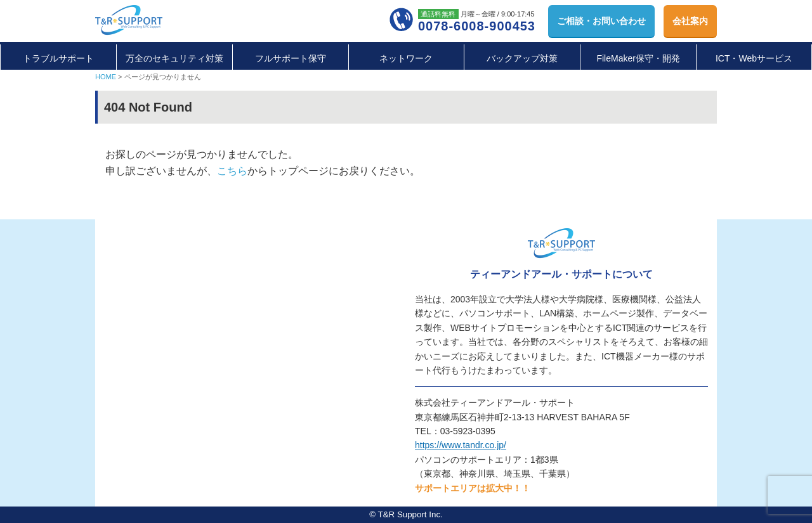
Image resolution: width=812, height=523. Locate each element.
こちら (232, 171)
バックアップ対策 (522, 58)
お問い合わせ (601, 21)
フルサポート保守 (291, 58)
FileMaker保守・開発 (638, 58)
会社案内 (690, 21)
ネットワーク (406, 58)
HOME (106, 77)
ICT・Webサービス (754, 58)
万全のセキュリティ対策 (174, 58)
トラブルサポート (58, 58)
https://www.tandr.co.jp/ (461, 445)
